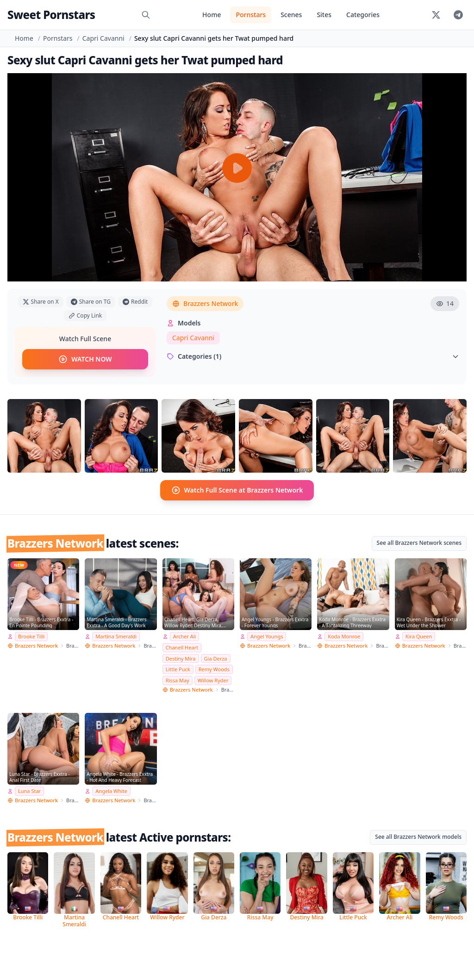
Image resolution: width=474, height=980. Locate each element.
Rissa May (178, 680)
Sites (324, 15)
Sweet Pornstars (51, 15)
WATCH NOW (85, 359)
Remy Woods (214, 669)
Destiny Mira (181, 659)
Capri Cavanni (103, 38)
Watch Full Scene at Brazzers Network (237, 490)
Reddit (135, 302)
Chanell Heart (182, 647)
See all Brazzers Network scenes (419, 543)
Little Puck (178, 669)
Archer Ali (185, 636)
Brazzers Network (205, 303)
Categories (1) (313, 356)
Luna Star (29, 791)
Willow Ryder (213, 680)
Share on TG (91, 302)
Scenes (291, 15)
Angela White (111, 791)
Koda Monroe (344, 636)
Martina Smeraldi (116, 636)
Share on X (41, 302)
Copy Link (85, 315)
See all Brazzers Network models (418, 837)
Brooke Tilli (31, 636)
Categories (363, 15)
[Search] (146, 15)
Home (212, 15)
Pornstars (251, 15)
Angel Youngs (267, 636)
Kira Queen (419, 636)
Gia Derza (216, 659)
